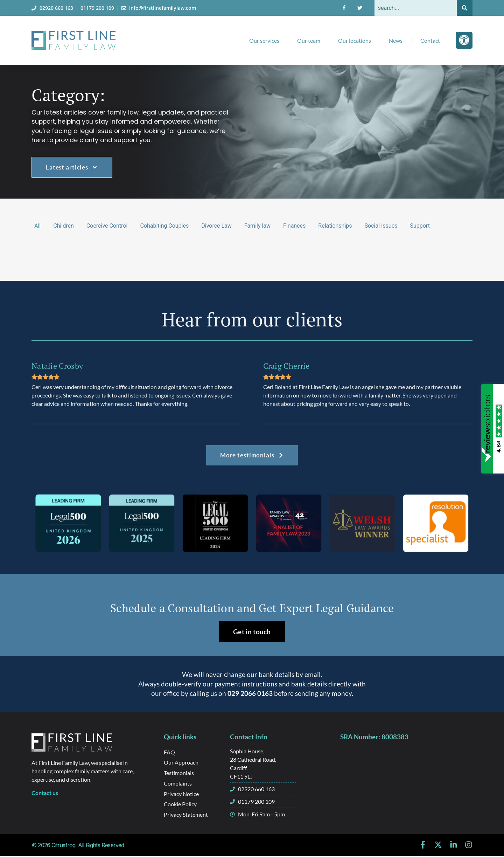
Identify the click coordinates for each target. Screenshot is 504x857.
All (37, 226)
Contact (430, 40)
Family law (257, 226)
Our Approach (181, 763)
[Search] (465, 8)
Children (64, 226)
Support (420, 226)
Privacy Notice (181, 794)
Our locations (355, 40)
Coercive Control (107, 226)
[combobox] (416, 8)
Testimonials (179, 773)
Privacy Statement (186, 815)
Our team (309, 40)
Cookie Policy (180, 805)
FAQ (169, 752)
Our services (264, 40)
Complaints (178, 784)
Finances (294, 226)
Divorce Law (216, 226)
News (396, 40)
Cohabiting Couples (164, 226)
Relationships (335, 226)
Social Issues (381, 226)
